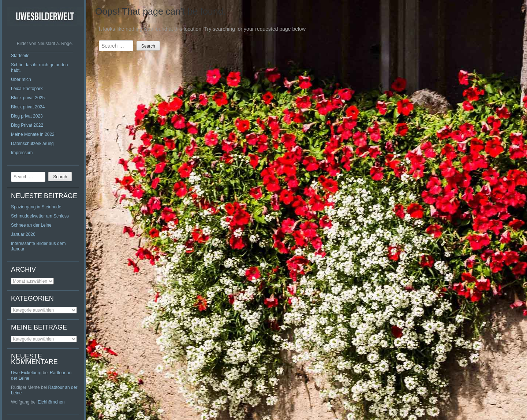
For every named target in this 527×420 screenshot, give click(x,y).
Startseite (20, 56)
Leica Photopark (27, 89)
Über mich (21, 79)
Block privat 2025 (28, 98)
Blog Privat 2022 (27, 125)
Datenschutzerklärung (32, 144)
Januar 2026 (23, 234)
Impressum (22, 153)
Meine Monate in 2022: (33, 134)
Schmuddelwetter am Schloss (40, 216)
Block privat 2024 (28, 107)
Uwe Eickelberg (26, 373)
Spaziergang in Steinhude (36, 207)
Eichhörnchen (51, 402)
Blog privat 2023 (27, 116)
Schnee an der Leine (31, 225)
